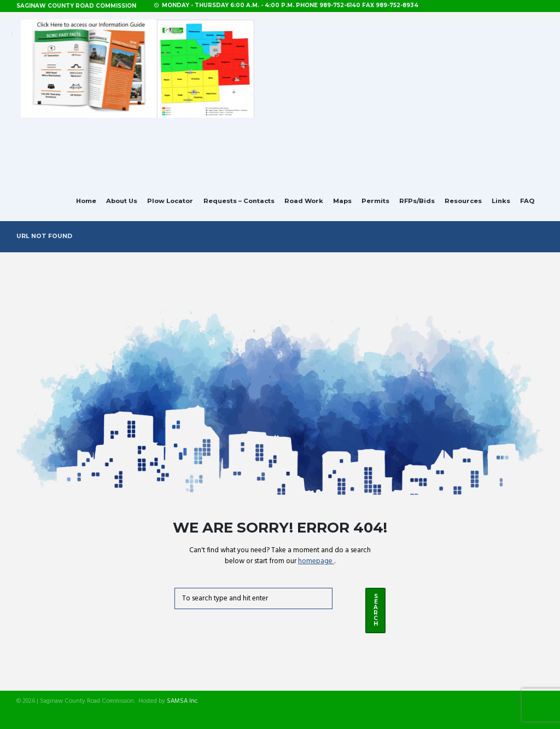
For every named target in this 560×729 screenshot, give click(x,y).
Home (86, 201)
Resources (463, 201)
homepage (316, 561)
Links (501, 201)
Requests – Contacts (239, 201)
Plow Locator (170, 201)
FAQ (527, 201)
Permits (375, 201)
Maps (342, 201)
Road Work (304, 201)
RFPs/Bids (417, 201)
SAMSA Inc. (183, 701)
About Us (122, 201)
